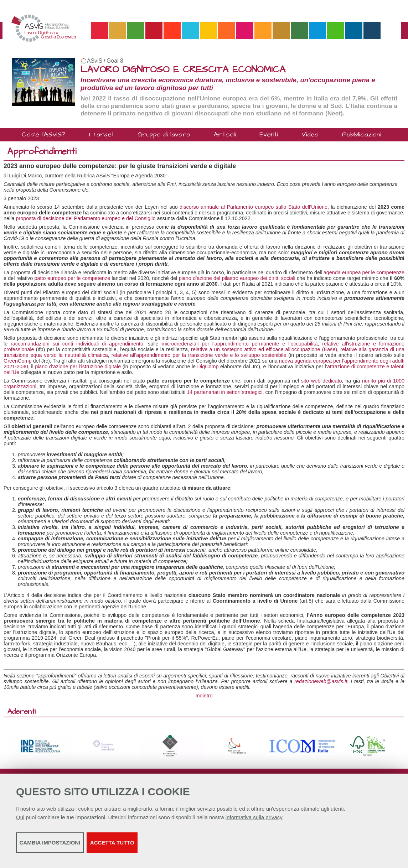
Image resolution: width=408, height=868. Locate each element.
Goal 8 (115, 61)
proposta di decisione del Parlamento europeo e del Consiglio (86, 218)
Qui (20, 822)
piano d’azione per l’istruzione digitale (78, 367)
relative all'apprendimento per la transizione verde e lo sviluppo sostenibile (199, 355)
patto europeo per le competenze (73, 278)
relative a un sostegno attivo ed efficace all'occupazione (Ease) (264, 349)
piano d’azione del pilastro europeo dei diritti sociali (237, 278)
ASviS (95, 61)
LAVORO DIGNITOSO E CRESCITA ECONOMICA (183, 70)
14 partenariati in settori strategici (224, 392)
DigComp (208, 367)
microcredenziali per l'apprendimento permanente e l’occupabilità (239, 344)
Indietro (204, 696)
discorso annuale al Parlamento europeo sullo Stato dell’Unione (254, 207)
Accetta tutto (201, 847)
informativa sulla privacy (254, 822)
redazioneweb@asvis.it (321, 681)
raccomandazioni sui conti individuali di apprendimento (77, 344)
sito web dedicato (322, 381)
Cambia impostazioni (72, 847)
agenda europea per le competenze (364, 272)
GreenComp (17, 361)
